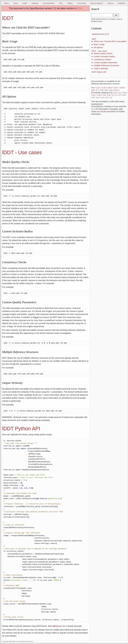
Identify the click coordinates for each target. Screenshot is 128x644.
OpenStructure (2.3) (100, 34)
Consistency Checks (103, 59)
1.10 (99, 95)
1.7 (119, 95)
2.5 (106, 90)
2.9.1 (116, 88)
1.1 (111, 98)
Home (6, 3)
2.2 (116, 93)
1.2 (106, 98)
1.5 (93, 98)
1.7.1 (114, 95)
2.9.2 (110, 88)
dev (93, 88)
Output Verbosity (101, 68)
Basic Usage (99, 44)
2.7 (97, 90)
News (16, 3)
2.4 (111, 90)
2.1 (120, 93)
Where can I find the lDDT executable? (110, 41)
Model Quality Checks (103, 53)
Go (116, 15)
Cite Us (111, 3)
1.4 (97, 98)
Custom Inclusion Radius (104, 56)
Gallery (70, 3)
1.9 (104, 95)
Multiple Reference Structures (106, 65)
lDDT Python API (99, 72)
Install (25, 3)
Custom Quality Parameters (106, 62)
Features (35, 3)
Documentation (49, 3)
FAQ (61, 3)
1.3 (102, 98)
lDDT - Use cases (99, 51)
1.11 (93, 95)
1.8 (108, 95)
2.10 (104, 88)
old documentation (108, 111)
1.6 (124, 95)
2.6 (102, 90)
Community (82, 3)
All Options (98, 47)
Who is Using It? (97, 3)
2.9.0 (122, 88)
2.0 (125, 93)
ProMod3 (121, 3)
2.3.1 (116, 90)
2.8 (93, 90)
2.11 (79, 8)
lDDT (94, 39)
